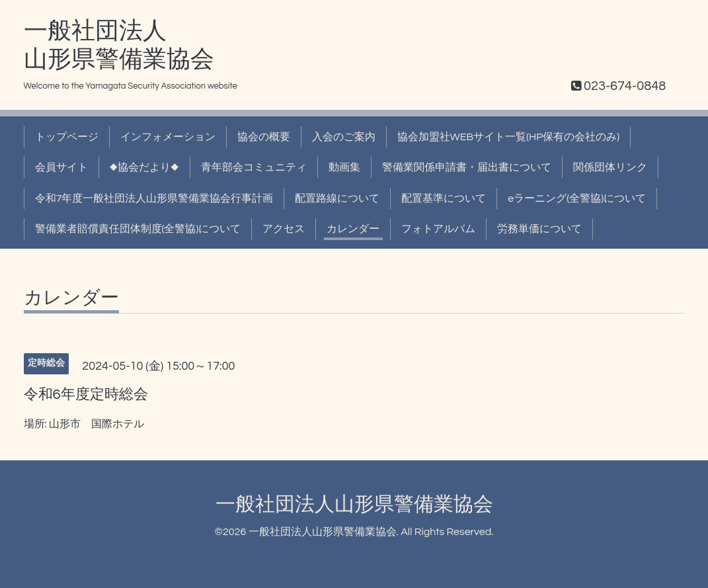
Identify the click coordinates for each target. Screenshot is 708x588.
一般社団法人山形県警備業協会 (354, 504)
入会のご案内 (344, 137)
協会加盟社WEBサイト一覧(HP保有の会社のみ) (509, 137)
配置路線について (337, 198)
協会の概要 (264, 137)
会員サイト (61, 167)
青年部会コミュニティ (254, 167)
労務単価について (539, 229)
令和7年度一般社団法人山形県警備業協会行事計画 (154, 198)
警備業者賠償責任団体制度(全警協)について (138, 229)
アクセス (284, 229)
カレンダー (353, 229)
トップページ (67, 137)
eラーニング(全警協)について (577, 198)
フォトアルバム (438, 229)
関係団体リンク (610, 167)
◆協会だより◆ (144, 167)
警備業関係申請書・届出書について (467, 167)
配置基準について (444, 198)
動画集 (344, 167)
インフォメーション (168, 137)
